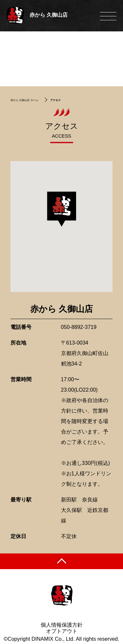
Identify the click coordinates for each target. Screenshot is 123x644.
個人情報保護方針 (62, 625)
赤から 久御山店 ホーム (24, 100)
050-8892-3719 (79, 327)
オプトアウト (62, 631)
